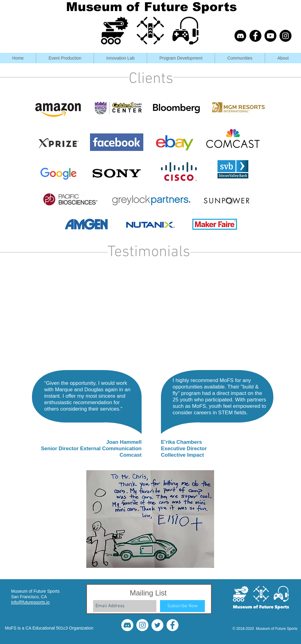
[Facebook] (172, 625)
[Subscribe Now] (182, 606)
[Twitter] (157, 625)
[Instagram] (142, 625)
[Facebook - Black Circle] (255, 36)
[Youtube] (270, 36)
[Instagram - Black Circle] (285, 36)
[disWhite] (127, 625)
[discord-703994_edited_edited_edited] (240, 36)
